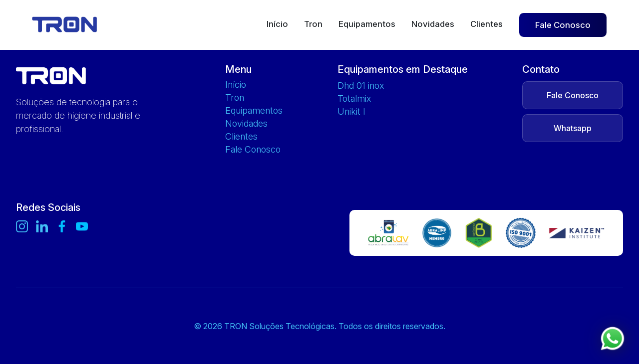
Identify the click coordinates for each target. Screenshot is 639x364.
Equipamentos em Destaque (403, 69)
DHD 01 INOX (361, 86)
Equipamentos (367, 24)
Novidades (433, 24)
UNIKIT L (351, 112)
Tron (313, 24)
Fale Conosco (563, 25)
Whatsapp (573, 128)
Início (277, 24)
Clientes (486, 24)
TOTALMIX (354, 99)
